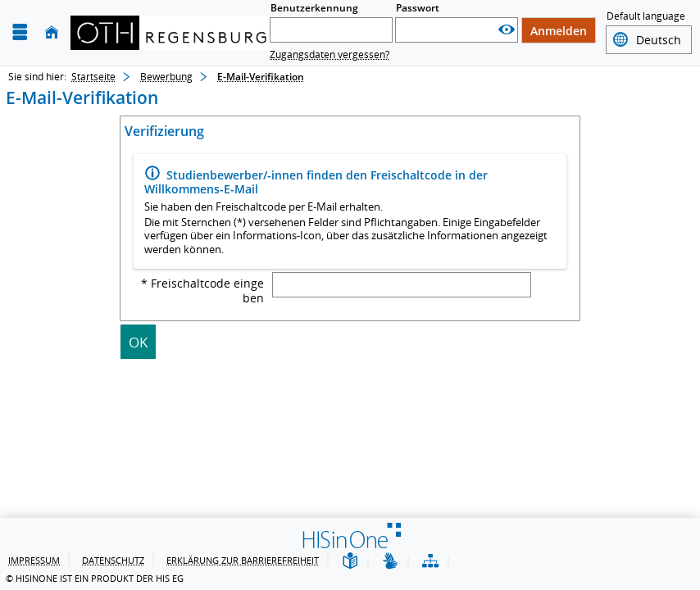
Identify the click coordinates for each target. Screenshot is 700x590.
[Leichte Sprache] (350, 562)
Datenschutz (113, 560)
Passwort (418, 8)
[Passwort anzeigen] (507, 30)
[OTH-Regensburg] (172, 33)
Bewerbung (166, 77)
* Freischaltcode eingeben (202, 291)
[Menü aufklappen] (20, 32)
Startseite (93, 77)
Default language (646, 18)
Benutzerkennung (314, 8)
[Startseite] (52, 32)
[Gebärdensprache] (390, 562)
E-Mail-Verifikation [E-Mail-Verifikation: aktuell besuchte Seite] (261, 77)
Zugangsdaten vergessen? (330, 54)
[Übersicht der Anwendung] (430, 562)
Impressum (34, 560)
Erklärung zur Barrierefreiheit (243, 560)
